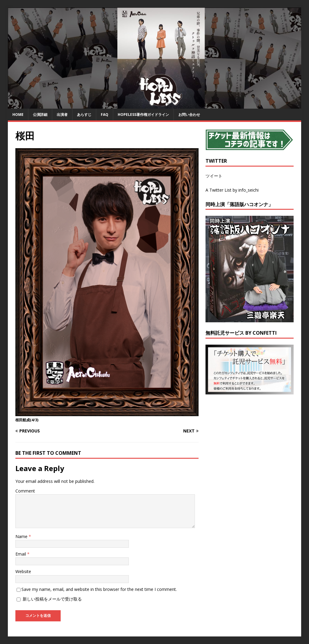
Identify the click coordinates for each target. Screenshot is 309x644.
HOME (18, 115)
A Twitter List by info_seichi (232, 190)
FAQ (105, 115)
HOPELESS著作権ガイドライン (143, 115)
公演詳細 (40, 115)
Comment (25, 491)
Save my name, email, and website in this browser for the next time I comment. (99, 589)
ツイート (214, 176)
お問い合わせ (189, 115)
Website (23, 571)
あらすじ (84, 115)
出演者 (62, 115)
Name (22, 536)
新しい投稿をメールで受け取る (52, 599)
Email (21, 554)
